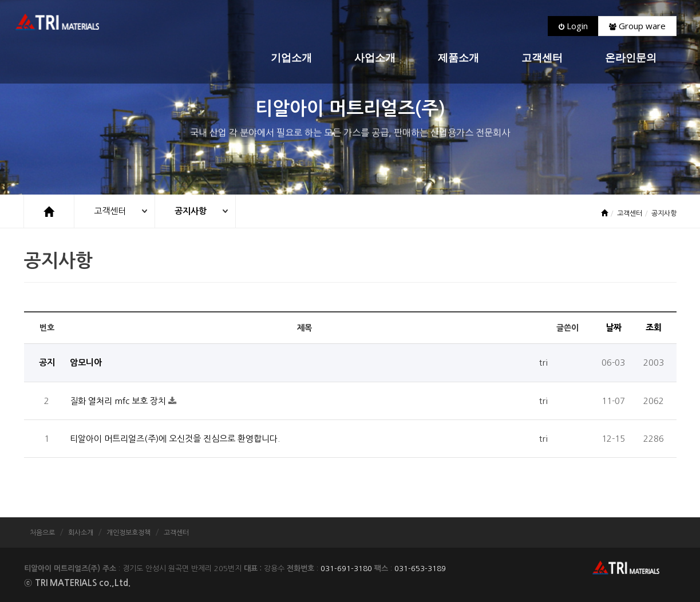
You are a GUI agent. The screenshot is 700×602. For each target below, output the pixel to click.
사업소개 (375, 58)
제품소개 (458, 58)
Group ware (637, 26)
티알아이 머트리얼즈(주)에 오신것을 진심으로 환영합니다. (175, 439)
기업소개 (291, 58)
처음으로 (42, 533)
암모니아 (86, 363)
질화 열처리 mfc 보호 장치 (119, 401)
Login (573, 26)
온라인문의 (631, 58)
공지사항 (191, 211)
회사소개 (81, 533)
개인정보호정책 (128, 533)
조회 (654, 328)
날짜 (614, 328)
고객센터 (542, 58)
